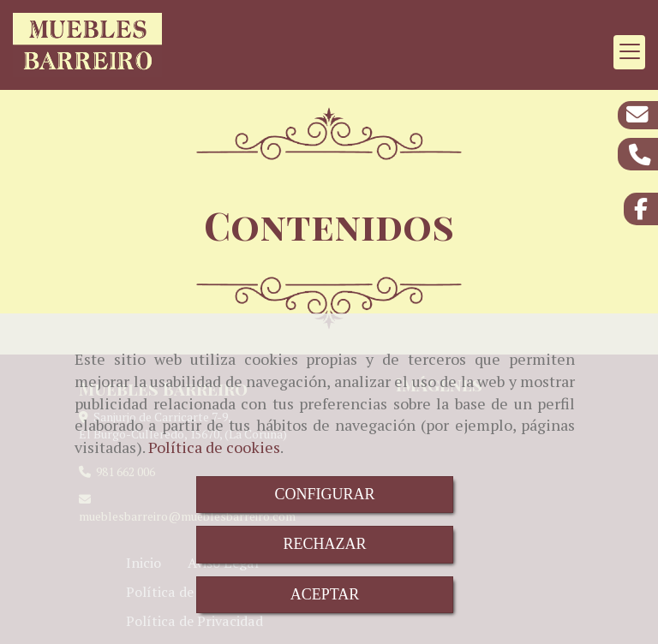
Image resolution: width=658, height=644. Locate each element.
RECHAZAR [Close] (324, 544)
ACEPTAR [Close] (325, 594)
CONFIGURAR (324, 494)
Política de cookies (214, 447)
